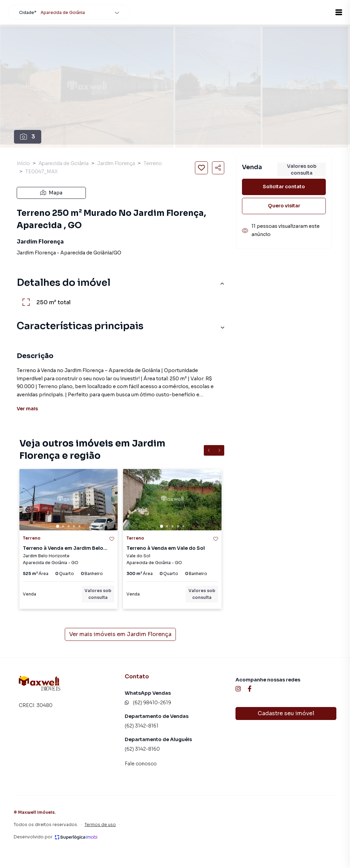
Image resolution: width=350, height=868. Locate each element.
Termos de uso (100, 825)
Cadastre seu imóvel (286, 713)
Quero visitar (284, 206)
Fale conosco (141, 764)
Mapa (51, 193)
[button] (333, 12)
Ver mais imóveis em (120, 634)
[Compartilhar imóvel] (218, 168)
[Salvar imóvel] (201, 168)
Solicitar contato (284, 187)
